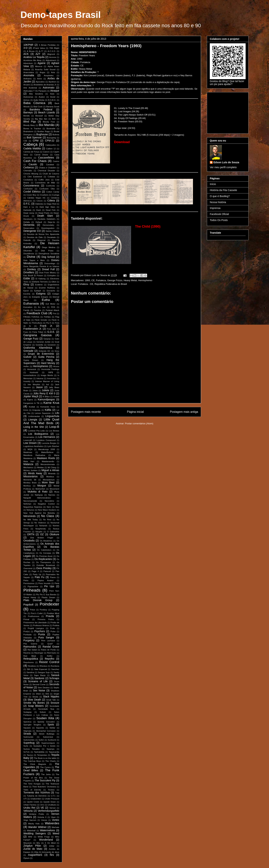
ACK (26, 54)
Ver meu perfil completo (223, 167)
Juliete (46, 390)
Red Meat (30, 656)
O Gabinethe (53, 532)
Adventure (28, 63)
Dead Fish (51, 210)
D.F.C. (27, 204)
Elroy (26, 284)
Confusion (28, 189)
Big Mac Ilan (41, 119)
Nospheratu (41, 529)
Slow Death (34, 700)
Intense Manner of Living (47, 381)
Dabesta (39, 204)
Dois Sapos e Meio (34, 260)
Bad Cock (38, 107)
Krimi (26, 410)
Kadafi (56, 397)
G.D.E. (51, 332)
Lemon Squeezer (43, 413)
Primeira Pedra (46, 619)
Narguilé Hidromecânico (37, 498)
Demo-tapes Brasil (61, 15)
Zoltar (52, 846)
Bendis (26, 116)
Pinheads (32, 590)
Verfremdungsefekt (49, 811)
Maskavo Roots (46, 458)
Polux (33, 610)
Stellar (52, 728)
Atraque (55, 91)
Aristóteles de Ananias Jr (45, 85)
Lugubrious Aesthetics (33, 446)
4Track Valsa (39, 48)
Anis (53, 72)
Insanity (27, 381)
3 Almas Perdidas (47, 45)
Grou (57, 351)
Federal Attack (52, 310)
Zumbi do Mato (33, 849)
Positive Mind (53, 613)
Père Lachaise (48, 641)
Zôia (36, 852)
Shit (47, 694)
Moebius (50, 477)
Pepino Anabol (45, 580)
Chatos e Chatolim (47, 168)
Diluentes (28, 251)
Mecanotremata (48, 464)
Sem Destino (44, 688)
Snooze (55, 703)
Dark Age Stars (47, 207)
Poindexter (49, 604)
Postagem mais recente (86, 412)
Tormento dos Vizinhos (37, 792)
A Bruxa (31, 51)
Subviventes (29, 740)
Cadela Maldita (32, 148)
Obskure (54, 534)
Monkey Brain (30, 483)
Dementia (29, 225)
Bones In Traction (32, 129)
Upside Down (50, 802)
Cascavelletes (46, 158)
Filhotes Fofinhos (31, 317)
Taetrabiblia (39, 752)
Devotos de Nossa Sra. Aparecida (43, 234)
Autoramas (28, 97)
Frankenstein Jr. (33, 329)
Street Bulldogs (47, 734)
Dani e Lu (29, 207)
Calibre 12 (51, 149)
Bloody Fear (49, 122)
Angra (42, 72)
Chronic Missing (31, 174)
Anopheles (49, 76)
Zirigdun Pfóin (32, 846)
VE (42, 808)
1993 (87, 280)
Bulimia (56, 135)
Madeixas (28, 452)
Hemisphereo (145, 280)
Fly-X (49, 323)
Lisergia (33, 420)
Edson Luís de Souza (226, 162)
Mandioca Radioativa (34, 455)
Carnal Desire (41, 155)
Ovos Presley (44, 568)
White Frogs (44, 837)
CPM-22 (50, 141)
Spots (51, 724)
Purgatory (29, 640)
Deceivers (28, 219)
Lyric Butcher (53, 446)
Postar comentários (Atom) (139, 423)
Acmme (53, 57)
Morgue (42, 486)
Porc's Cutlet (37, 613)
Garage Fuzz (31, 339)
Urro (42, 805)
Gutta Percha (46, 357)
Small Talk (51, 700)
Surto (26, 746)
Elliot (54, 282)
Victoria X (42, 817)
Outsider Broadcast (46, 565)
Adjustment (51, 60)
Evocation (28, 307)
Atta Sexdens (36, 94)
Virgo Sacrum (30, 820)
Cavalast (50, 165)
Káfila (48, 410)
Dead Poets (44, 213)
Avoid (53, 97)
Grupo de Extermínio (41, 354)
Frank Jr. (46, 326)
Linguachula (52, 416)
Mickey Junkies (30, 470)
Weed (56, 833)
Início (213, 184)
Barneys (28, 112)
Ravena (27, 653)
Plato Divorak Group (38, 600)
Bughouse (42, 134)
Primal (26, 619)
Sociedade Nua (46, 709)
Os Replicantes (43, 559)
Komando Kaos (48, 407)
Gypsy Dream (31, 360)
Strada (27, 734)
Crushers (44, 195)
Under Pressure (52, 799)
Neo (57, 507)
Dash (39, 210)
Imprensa (215, 208)
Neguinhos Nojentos (33, 507)
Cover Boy (31, 195)
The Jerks (46, 774)
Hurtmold (34, 372)
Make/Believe (47, 452)
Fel (55, 314)
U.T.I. (53, 796)
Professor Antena (41, 625)
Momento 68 (30, 480)
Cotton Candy (53, 192)
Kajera (30, 400)
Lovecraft (28, 440)
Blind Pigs (30, 122)
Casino (56, 161)
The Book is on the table (45, 758)
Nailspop (39, 495)
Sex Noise (39, 690)
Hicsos (56, 366)
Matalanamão (48, 461)
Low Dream (30, 443)
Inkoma (40, 378)
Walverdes (52, 823)
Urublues (52, 805)
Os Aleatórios (46, 541)
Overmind (28, 568)
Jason (39, 387)
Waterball (31, 831)
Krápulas (36, 410)
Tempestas (42, 755)
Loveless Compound (46, 440)
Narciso (52, 495)
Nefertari (27, 504)
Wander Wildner (37, 827)
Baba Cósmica (34, 103)
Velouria (28, 811)
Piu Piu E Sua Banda (46, 595)
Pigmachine (33, 586)
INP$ (51, 372)
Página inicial (135, 412)
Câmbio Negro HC (36, 198)
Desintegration (48, 228)
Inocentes (52, 378)
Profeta (56, 625)
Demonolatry (48, 225)
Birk (54, 119)
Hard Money (48, 363)
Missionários (31, 476)
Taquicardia (54, 752)
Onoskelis (29, 541)
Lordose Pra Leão (36, 431)
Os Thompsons (43, 562)
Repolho (50, 659)
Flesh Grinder (41, 320)
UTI (25, 799)
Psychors (40, 631)
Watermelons (48, 830)
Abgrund (51, 54)
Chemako (28, 171)
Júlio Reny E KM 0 (44, 393)
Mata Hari (29, 461)
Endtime (39, 285)
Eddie (27, 278)
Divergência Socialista (49, 254)
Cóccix (40, 201)
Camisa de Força (31, 152)
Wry (38, 843)
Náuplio (39, 532)
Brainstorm (28, 131)
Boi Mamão (47, 125)
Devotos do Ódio (35, 237)
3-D (25, 48)
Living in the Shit (34, 427)
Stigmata (27, 731)
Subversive (48, 737)
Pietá (57, 583)
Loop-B (54, 427)
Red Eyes (51, 653)
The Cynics (45, 767)
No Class (48, 516)
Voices (44, 820)
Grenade (28, 351)
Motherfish (40, 489)
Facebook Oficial (219, 214)
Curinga (56, 195)
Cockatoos (28, 180)
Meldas (40, 467)
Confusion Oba (47, 189)
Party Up (37, 574)
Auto (52, 94)
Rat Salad (32, 650)
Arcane (27, 85)
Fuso (26, 332)
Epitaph (38, 291)
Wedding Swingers (35, 833)
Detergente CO (32, 231)
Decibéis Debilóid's (46, 219)
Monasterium (49, 480)
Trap (57, 793)
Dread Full (48, 269)
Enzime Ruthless (47, 288)
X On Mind (50, 843)
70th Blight (54, 48)
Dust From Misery (47, 273)
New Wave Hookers (47, 510)
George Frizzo (104, 82)
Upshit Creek (33, 802)
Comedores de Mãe (45, 183)
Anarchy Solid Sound (45, 69)
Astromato (49, 88)
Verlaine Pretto (36, 814)
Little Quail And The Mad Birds (41, 421)
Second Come (39, 684)
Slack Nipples (51, 697)
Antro (40, 79)
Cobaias (51, 177)
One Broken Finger (42, 538)
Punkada (27, 635)
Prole (52, 628)
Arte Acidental (30, 88)
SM (28, 669)
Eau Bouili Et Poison (33, 276)
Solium (43, 712)
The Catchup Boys (32, 761)
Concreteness (31, 186)
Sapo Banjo (40, 675)
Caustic (33, 164)
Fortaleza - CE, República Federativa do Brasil (102, 284)
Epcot (26, 291)
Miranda (52, 473)
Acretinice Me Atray (32, 60)
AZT (38, 54)
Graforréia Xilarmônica (38, 348)
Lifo (57, 413)
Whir (30, 837)
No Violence (40, 523)
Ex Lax (42, 307)
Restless (32, 666)
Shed (38, 694)
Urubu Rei (29, 808)
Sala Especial (41, 669)
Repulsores (29, 662)
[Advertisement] (134, 395)
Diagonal (41, 240)
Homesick (32, 369)
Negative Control (46, 504)
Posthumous (34, 616)
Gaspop (47, 339)
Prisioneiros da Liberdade (35, 622)
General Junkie (43, 342)
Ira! (48, 384)
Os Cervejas (45, 553)
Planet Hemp (30, 597)
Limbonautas (34, 416)
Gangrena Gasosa (37, 335)
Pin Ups (49, 586)
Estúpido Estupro (40, 297)
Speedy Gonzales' (46, 722)
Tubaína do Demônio (37, 796)
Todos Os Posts (219, 220)
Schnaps (54, 678)
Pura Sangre (46, 637)
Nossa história (218, 202)
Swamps (51, 749)
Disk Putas (47, 251)
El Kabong (41, 279)
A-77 (41, 51)
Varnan (53, 808)
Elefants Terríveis (40, 282)
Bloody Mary (29, 125)
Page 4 (35, 571)
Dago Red (51, 204)
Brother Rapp (44, 131)
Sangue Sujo (44, 672)
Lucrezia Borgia (49, 443)
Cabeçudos (51, 145)
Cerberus (29, 167)
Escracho (51, 291)
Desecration (29, 228)
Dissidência (29, 254)
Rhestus (43, 666)
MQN (30, 449)
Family (26, 310)
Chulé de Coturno (51, 174)
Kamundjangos (46, 399)
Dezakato (51, 237)
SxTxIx (26, 752)
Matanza (28, 464)
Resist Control (49, 662)
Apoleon (52, 82)
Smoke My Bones (34, 703)
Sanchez (55, 669)
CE (93, 280)
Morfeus (27, 486)
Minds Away (35, 473)
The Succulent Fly (45, 780)
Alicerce (39, 66)
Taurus (30, 755)
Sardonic (39, 678)
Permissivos (29, 583)
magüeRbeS (35, 855)
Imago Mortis (47, 375)
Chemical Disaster (46, 171)
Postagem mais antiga (184, 412)
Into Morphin (34, 384)
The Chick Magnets (35, 764)
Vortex (56, 820)
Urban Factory (30, 805)
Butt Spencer (34, 137)
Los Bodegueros (38, 434)
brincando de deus (51, 852)
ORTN (31, 534)
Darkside (27, 210)
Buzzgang (51, 138)
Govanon (52, 345)
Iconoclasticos (30, 375)
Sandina (30, 672)
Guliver (27, 357)
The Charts (51, 761)
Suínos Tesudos (32, 749)
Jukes (35, 390)
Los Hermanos (47, 437)
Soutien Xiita (45, 718)
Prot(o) (26, 631)
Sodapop (28, 712)
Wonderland (46, 840)
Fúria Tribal (38, 332)
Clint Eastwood (35, 177)
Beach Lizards (47, 112)
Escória (27, 294)
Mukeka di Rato (38, 492)
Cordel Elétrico (32, 192)
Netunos (30, 510)
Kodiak (32, 407)
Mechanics (28, 467)
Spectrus (27, 722)
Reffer (50, 656)
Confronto (51, 186)
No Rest (47, 520)
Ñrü (52, 855)
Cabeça (30, 144)
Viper (53, 817)
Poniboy (43, 610)
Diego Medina (49, 247)
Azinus (26, 100)
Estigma (41, 294)
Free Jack (51, 329)
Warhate (55, 827)
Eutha (46, 300)
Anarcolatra (29, 72)
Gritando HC (44, 351)
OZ (42, 534)
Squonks (40, 728)
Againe (41, 63)
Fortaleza (101, 280)
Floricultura (37, 323)
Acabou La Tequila (34, 57)
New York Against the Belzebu (39, 513)
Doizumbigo (50, 263)
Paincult (47, 571)
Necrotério (50, 501)
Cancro (46, 152)
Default (39, 222)
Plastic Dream (49, 597)
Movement (54, 489)
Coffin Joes (44, 180)
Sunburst (52, 740)
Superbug (29, 743)
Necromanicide (30, 501)
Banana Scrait (53, 107)
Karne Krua (51, 403)
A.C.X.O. (52, 51)
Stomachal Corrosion (46, 731)
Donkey (32, 269)
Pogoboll (28, 605)
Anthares (28, 79)
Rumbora (55, 666)
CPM (36, 141)
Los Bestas (54, 431)
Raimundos (30, 647)
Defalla (27, 222)
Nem (49, 507)
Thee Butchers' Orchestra (44, 787)
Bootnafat (51, 129)
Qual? (50, 644)
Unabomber (36, 799)
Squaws (27, 728)
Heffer (26, 366)
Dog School (48, 257)
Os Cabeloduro (44, 550)
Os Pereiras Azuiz (44, 556)
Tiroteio (51, 790)
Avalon (42, 97)
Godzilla (39, 345)
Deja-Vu (51, 222)
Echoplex (52, 276)
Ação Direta (39, 100)
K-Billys (46, 397)
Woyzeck (28, 843)
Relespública (31, 659)
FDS (53, 307)
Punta (42, 634)
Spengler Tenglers (32, 725)
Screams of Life (38, 681)
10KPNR (28, 45)
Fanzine (38, 310)
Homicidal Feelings (50, 369)
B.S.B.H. (52, 100)
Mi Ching (52, 467)
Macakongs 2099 (47, 449)
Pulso (53, 631)
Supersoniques (48, 743)
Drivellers (29, 272)
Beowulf (39, 116)
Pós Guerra (30, 644)
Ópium (26, 858)
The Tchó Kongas (32, 784)
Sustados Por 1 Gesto (44, 746)
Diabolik (27, 240)
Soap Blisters (36, 706)
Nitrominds (30, 516)
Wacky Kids (34, 824)
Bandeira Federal (41, 110)
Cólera (51, 201)
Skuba (35, 697)
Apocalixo (40, 82)
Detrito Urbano (52, 231)
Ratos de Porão (49, 650)
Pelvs (26, 580)
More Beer (48, 482)
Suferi (41, 740)
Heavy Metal (130, 280)
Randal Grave (51, 647)
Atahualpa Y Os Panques (35, 91)
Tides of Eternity (32, 790)
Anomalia (29, 75)
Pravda (50, 616)
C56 (25, 141)
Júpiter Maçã (31, 396)
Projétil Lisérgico (36, 628)
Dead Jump (29, 213)
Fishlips (47, 317)
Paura (53, 577)
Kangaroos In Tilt (31, 403)
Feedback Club (37, 313)
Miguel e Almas (50, 470)
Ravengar (39, 653)
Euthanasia (31, 304)
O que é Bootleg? (220, 196)
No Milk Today (31, 520)
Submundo (28, 737)
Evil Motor (51, 304)
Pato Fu (39, 577)
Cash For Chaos (35, 161)
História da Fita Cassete (223, 190)
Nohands (43, 526)
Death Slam (45, 216)
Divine (31, 257)
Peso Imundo (44, 583)
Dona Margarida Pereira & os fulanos (41, 266)
